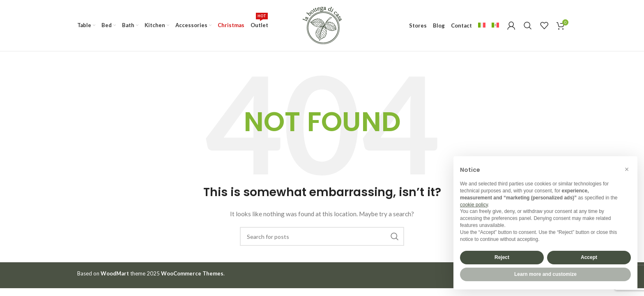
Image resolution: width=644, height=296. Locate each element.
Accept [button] (589, 257)
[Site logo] (322, 25)
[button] (627, 169)
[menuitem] (482, 25)
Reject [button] (502, 257)
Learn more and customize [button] (545, 274)
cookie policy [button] (474, 205)
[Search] (528, 25)
